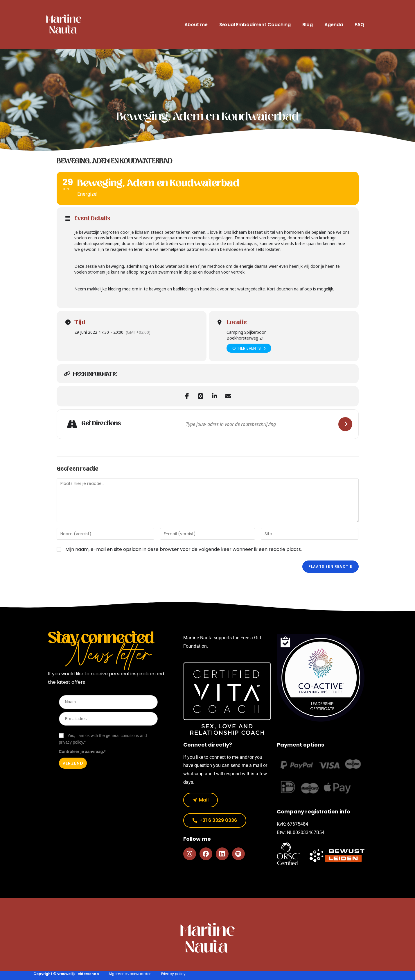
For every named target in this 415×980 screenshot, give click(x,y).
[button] (215, 820)
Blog (308, 25)
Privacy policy (173, 974)
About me (196, 25)
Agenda (334, 25)
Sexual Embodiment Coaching (255, 25)
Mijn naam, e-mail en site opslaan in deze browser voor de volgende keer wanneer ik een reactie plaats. (184, 549)
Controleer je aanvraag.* (82, 751)
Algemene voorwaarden (130, 974)
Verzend (73, 763)
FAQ (359, 25)
